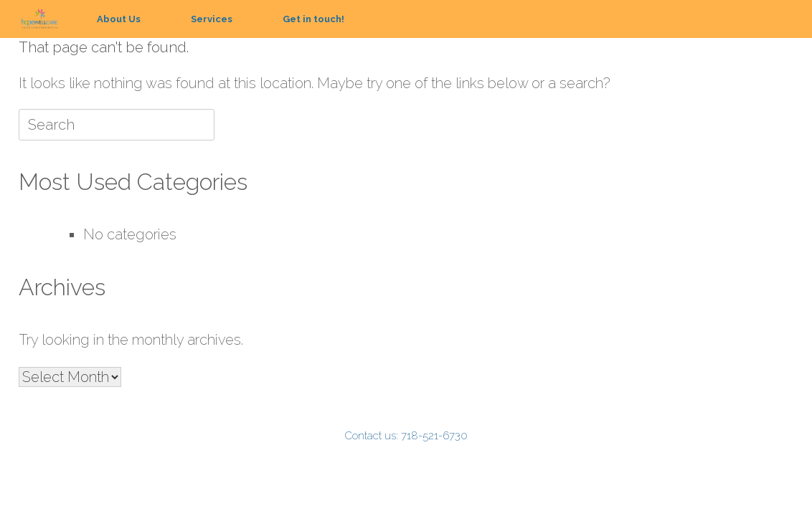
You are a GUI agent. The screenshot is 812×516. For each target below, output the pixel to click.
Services (212, 19)
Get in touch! (313, 19)
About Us (119, 19)
